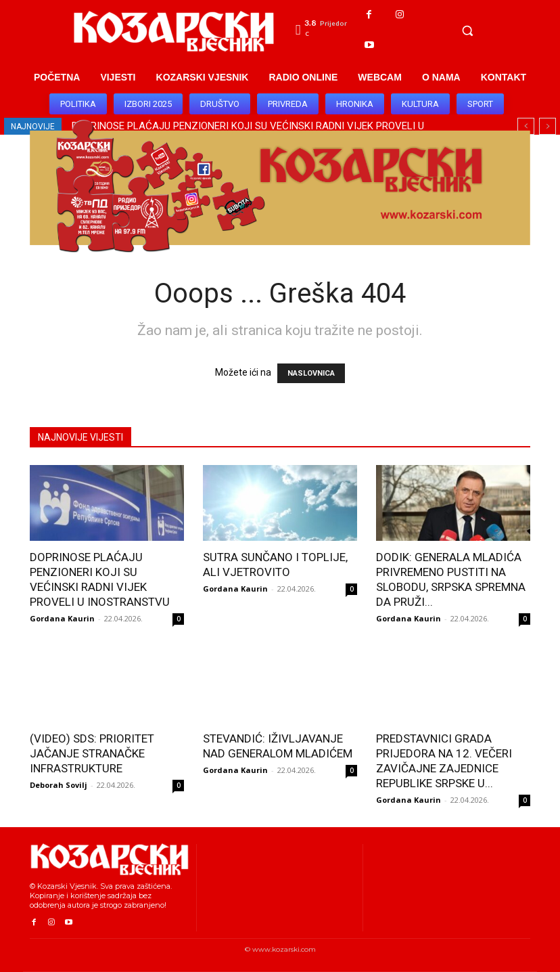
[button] (467, 30)
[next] (547, 126)
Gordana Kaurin (62, 618)
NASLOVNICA (311, 373)
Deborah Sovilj (59, 785)
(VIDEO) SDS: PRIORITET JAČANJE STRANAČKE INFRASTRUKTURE (92, 753)
